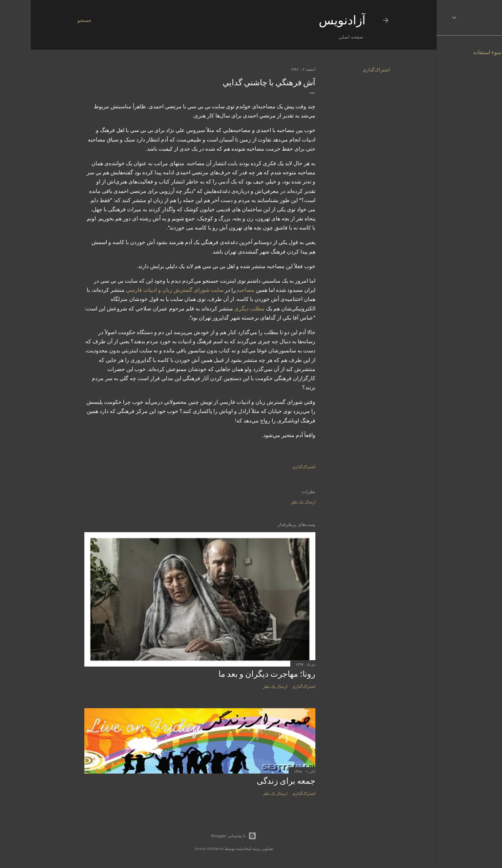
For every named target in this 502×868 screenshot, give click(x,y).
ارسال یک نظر (272, 502)
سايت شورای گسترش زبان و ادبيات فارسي (144, 290)
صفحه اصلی (320, 37)
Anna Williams (178, 849)
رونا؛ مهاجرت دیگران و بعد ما (236, 674)
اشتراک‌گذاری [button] (345, 70)
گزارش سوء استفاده (465, 52)
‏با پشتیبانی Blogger (203, 836)
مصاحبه (215, 290)
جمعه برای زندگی (255, 781)
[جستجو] (54, 20)
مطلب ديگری (219, 308)
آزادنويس (311, 20)
